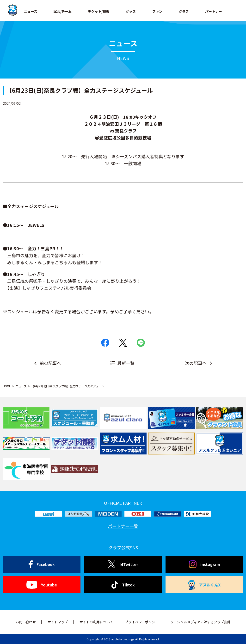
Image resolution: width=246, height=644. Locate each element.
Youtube (42, 585)
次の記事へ (196, 363)
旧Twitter (123, 564)
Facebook (42, 564)
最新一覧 (126, 363)
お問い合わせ (26, 622)
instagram (204, 564)
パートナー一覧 (123, 526)
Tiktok (123, 585)
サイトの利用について (96, 622)
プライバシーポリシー (142, 622)
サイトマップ (58, 622)
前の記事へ (50, 363)
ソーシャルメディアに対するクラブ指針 (200, 622)
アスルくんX (204, 585)
